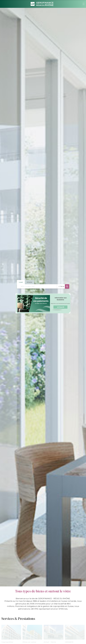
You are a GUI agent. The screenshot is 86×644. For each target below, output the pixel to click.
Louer (21, 282)
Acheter (30, 282)
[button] (84, 4)
